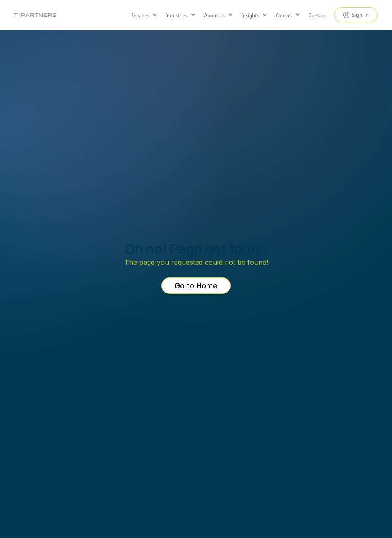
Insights (250, 15)
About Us (214, 15)
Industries (176, 15)
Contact (317, 15)
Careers (284, 15)
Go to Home (196, 286)
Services (140, 15)
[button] (148, 15)
